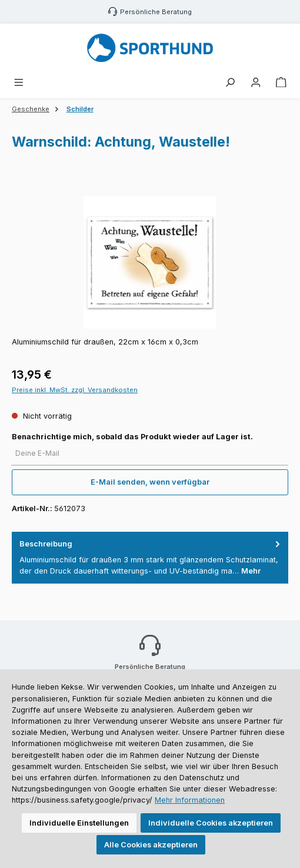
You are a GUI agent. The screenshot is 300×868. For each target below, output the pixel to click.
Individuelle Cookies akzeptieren (211, 823)
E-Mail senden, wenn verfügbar (150, 482)
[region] (150, 262)
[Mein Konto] (256, 83)
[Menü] (19, 83)
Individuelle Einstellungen (79, 823)
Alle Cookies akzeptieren (151, 845)
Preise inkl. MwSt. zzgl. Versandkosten (75, 390)
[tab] (150, 558)
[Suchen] (230, 83)
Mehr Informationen (190, 800)
